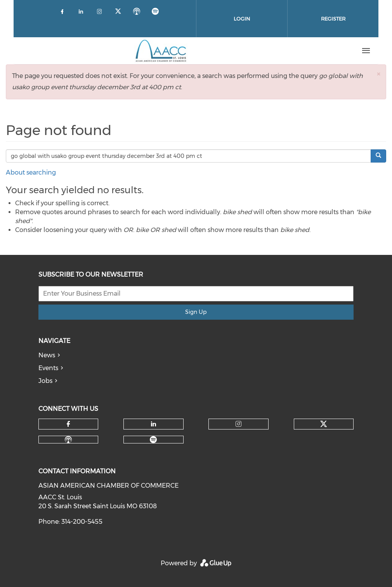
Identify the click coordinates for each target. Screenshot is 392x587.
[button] (378, 74)
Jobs (45, 381)
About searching (31, 172)
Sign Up (196, 312)
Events (48, 368)
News (47, 355)
